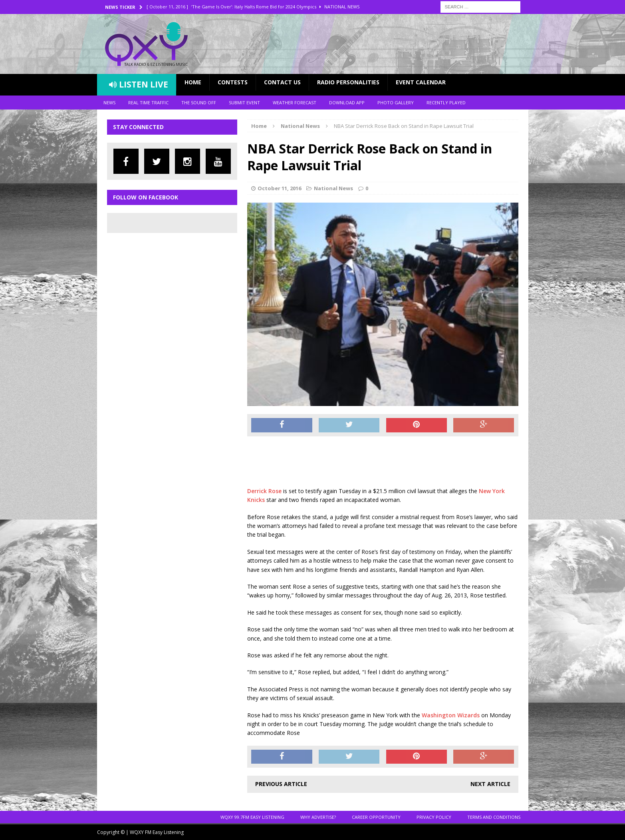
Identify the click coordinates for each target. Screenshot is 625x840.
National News (333, 188)
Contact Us (282, 82)
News (109, 103)
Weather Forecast (295, 103)
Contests (233, 82)
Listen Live (139, 84)
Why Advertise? (318, 817)
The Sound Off (199, 103)
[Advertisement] (393, 462)
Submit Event (244, 103)
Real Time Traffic (148, 103)
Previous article (281, 784)
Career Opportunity (376, 817)
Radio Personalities (348, 82)
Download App (347, 103)
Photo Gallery (396, 103)
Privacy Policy (434, 817)
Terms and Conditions (494, 817)
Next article (490, 784)
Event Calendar (421, 82)
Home (193, 82)
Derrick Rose (264, 491)
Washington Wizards (451, 715)
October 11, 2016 (279, 188)
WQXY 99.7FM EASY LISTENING (252, 817)
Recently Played (446, 103)
